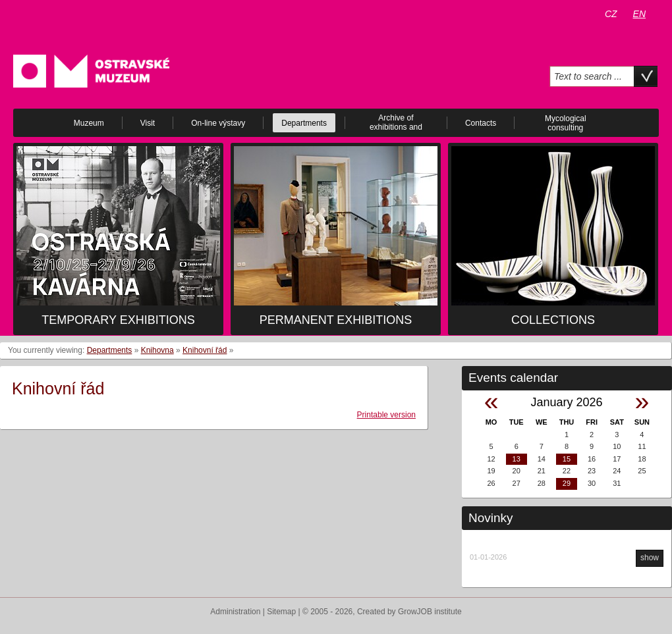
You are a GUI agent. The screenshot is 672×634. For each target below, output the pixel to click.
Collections (553, 320)
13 (517, 459)
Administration (235, 612)
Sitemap (281, 612)
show (650, 558)
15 (567, 459)
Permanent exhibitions (336, 320)
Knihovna (157, 350)
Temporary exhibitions (118, 320)
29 (567, 483)
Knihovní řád (205, 350)
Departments (110, 350)
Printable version (386, 415)
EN (639, 14)
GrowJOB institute (430, 612)
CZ (611, 14)
